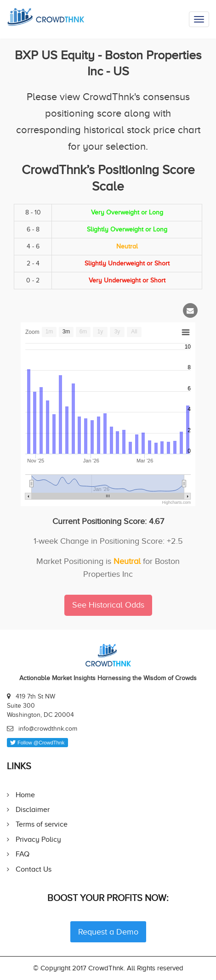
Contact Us (34, 869)
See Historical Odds (108, 605)
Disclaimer (33, 809)
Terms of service (42, 824)
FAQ (23, 854)
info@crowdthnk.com (48, 729)
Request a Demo (108, 932)
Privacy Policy (38, 839)
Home (25, 795)
